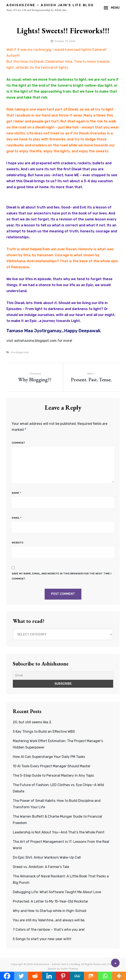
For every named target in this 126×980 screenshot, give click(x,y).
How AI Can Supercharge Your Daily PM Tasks (49, 757)
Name (16, 493)
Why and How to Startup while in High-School (50, 911)
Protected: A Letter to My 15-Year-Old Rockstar (51, 901)
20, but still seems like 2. (32, 722)
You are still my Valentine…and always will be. (49, 920)
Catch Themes (70, 969)
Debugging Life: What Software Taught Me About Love (57, 892)
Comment (18, 443)
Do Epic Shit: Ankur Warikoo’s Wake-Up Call (47, 857)
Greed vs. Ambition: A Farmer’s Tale (41, 867)
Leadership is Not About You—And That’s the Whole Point (59, 832)
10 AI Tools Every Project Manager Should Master (52, 766)
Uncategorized (20, 352)
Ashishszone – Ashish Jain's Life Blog (50, 5)
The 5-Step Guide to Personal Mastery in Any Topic (53, 775)
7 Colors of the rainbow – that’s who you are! (49, 930)
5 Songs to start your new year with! (42, 939)
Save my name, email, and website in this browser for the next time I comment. (62, 576)
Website (18, 543)
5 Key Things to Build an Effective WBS (44, 732)
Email (17, 518)
